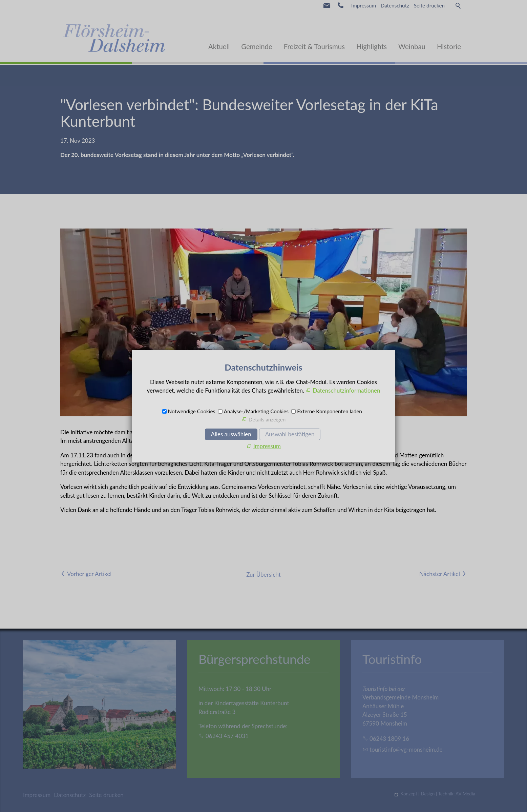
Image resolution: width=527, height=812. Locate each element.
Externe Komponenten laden (330, 411)
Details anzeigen (267, 419)
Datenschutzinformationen (346, 390)
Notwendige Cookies (192, 411)
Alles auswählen (231, 434)
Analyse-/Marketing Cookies (256, 411)
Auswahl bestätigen (290, 434)
